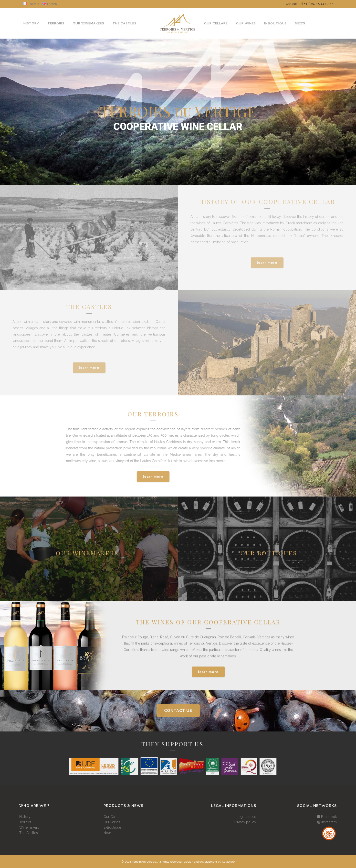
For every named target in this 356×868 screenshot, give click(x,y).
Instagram (327, 822)
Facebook (327, 817)
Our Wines (112, 822)
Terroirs (25, 822)
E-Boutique (112, 827)
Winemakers (29, 827)
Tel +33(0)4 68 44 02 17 (316, 4)
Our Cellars (112, 817)
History (25, 817)
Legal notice (246, 817)
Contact (291, 4)
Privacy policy (245, 822)
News (108, 833)
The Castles (29, 833)
